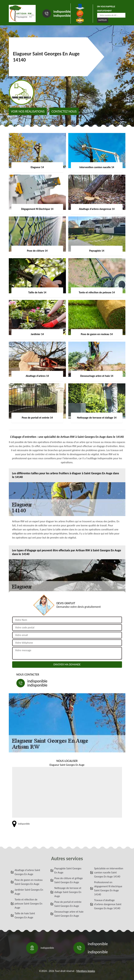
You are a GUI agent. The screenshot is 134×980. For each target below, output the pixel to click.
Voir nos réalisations (28, 111)
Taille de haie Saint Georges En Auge (25, 915)
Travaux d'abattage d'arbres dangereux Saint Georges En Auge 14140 (108, 904)
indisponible (62, 11)
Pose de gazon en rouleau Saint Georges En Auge (29, 882)
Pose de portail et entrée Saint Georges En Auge (68, 904)
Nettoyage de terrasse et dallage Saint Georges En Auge (68, 892)
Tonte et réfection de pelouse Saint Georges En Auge (29, 904)
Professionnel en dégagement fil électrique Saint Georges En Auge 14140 (108, 888)
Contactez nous (64, 111)
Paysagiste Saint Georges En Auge (68, 870)
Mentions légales (86, 971)
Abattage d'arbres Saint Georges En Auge (27, 872)
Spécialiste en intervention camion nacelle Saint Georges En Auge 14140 (109, 872)
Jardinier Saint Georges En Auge (29, 892)
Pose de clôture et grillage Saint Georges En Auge (69, 880)
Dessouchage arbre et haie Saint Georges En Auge (69, 914)
